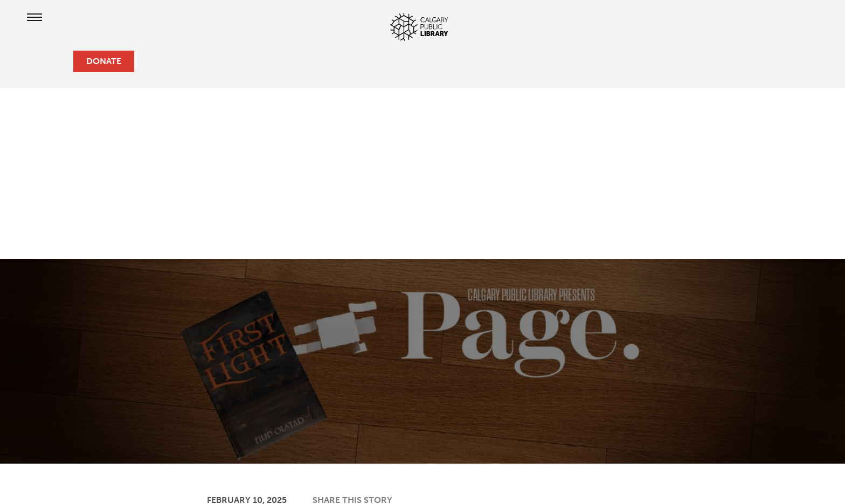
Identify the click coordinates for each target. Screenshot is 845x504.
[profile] (43, 61)
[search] (60, 61)
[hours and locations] (26, 61)
